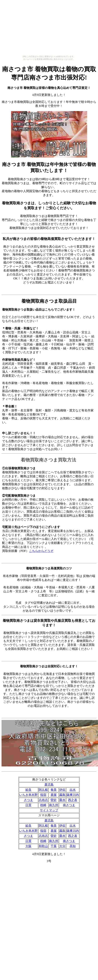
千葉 (54, 846)
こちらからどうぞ (41, 551)
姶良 (28, 790)
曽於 (54, 800)
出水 (73, 790)
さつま (28, 800)
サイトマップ (49, 810)
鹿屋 (54, 795)
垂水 (62, 800)
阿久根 (43, 790)
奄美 (54, 790)
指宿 (43, 795)
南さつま (69, 805)
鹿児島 (49, 785)
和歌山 (43, 846)
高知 (73, 846)
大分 (62, 846)
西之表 (73, 800)
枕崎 (43, 805)
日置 (28, 805)
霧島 (62, 795)
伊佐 (62, 790)
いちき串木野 (28, 795)
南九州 (54, 805)
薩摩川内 (73, 795)
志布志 (43, 800)
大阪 (28, 846)
